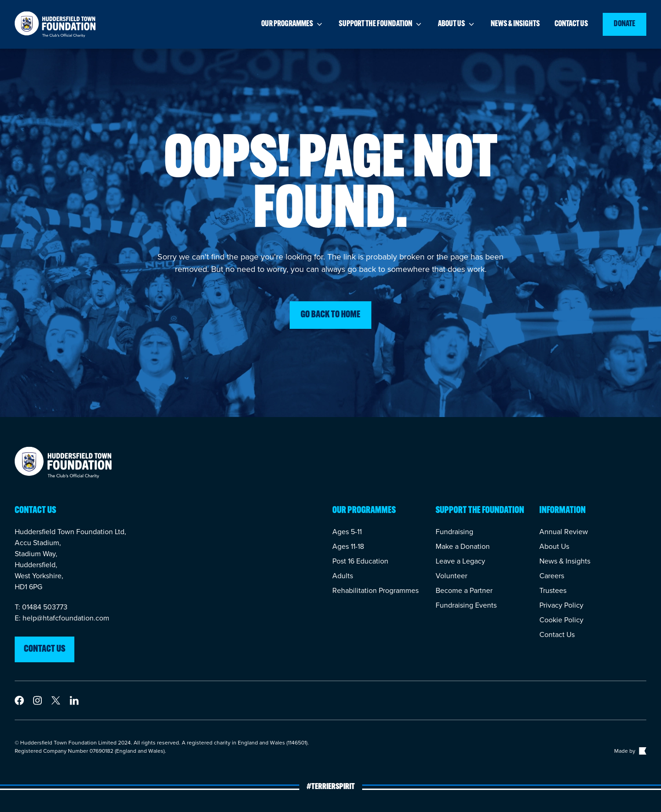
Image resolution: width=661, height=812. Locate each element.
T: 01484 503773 (41, 607)
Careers (552, 576)
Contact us (571, 24)
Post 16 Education (360, 561)
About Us (554, 546)
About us (457, 24)
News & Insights (565, 561)
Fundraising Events (466, 605)
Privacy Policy (561, 605)
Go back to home (330, 315)
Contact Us (557, 634)
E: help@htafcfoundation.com (62, 618)
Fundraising (454, 532)
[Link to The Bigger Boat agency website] (642, 751)
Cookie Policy (561, 620)
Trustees (553, 590)
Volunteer (451, 576)
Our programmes (293, 24)
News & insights (515, 24)
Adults (343, 576)
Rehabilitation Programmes (375, 590)
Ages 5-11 (347, 532)
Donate (625, 24)
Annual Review (564, 532)
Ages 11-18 (348, 546)
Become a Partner (464, 590)
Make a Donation (463, 546)
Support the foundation (381, 24)
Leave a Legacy (460, 561)
